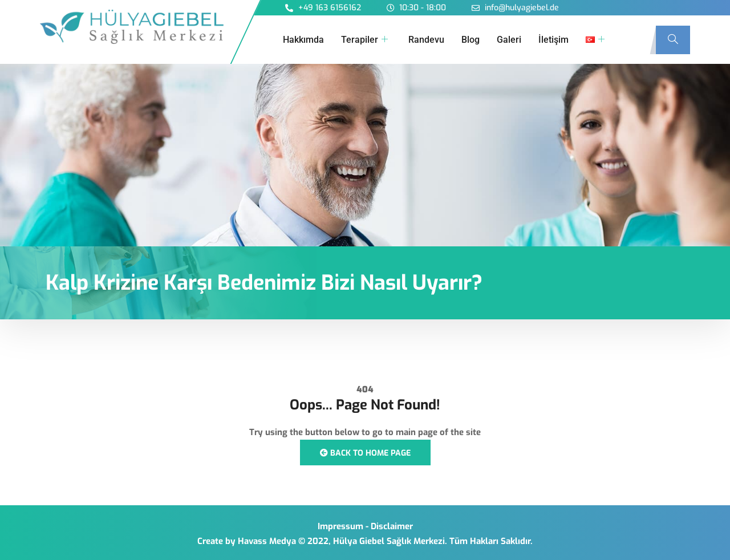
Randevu (426, 40)
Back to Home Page (365, 453)
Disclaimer (392, 526)
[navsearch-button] (673, 40)
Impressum (340, 526)
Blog (471, 40)
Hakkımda (303, 40)
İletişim (553, 40)
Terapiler (364, 40)
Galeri (509, 40)
